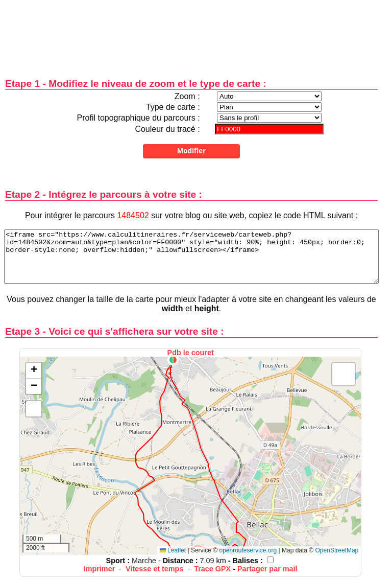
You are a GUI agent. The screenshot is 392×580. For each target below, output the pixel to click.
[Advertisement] (191, 32)
